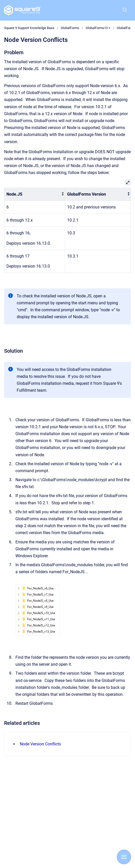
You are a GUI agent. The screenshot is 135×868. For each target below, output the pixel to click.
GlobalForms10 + (98, 28)
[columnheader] (35, 194)
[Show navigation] (124, 857)
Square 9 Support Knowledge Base (29, 28)
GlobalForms (70, 28)
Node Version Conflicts (40, 744)
